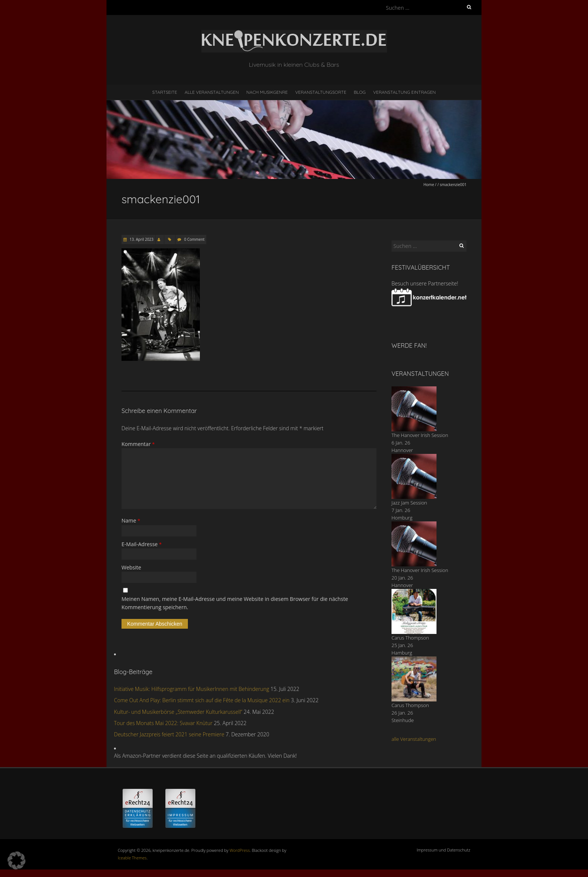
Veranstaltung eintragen (404, 92)
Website (131, 567)
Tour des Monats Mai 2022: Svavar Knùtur (163, 723)
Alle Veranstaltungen (211, 92)
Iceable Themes (132, 858)
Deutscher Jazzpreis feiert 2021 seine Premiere (169, 734)
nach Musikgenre (267, 92)
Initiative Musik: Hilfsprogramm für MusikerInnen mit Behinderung (192, 689)
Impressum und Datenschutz (443, 850)
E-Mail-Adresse (142, 544)
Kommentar (138, 444)
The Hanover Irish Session (420, 435)
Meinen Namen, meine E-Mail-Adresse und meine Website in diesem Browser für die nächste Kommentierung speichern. (235, 603)
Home (429, 185)
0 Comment (194, 239)
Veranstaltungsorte (321, 92)
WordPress (240, 850)
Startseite (165, 92)
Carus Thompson (410, 638)
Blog (360, 92)
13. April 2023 (141, 239)
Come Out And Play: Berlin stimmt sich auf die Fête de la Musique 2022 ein (202, 700)
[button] (16, 860)
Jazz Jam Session (409, 503)
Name (131, 520)
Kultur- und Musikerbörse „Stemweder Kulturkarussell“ (178, 712)
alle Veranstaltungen (414, 739)
